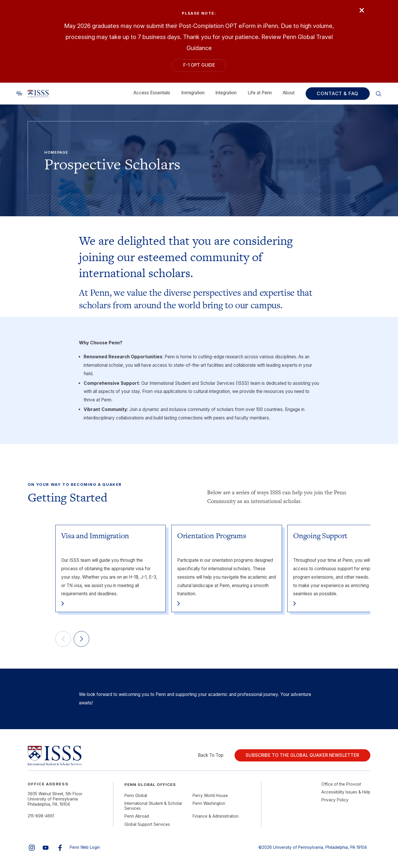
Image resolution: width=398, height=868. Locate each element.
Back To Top (211, 755)
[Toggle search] (19, 94)
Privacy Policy (335, 800)
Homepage (56, 152)
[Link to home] (38, 94)
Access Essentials (152, 93)
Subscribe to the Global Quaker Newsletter (302, 755)
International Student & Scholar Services (153, 806)
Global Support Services (147, 824)
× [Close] (362, 10)
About (289, 93)
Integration (226, 93)
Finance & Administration (216, 816)
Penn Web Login (85, 847)
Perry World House (210, 796)
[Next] (82, 639)
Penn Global (136, 796)
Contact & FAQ (338, 94)
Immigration (193, 93)
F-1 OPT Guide (199, 65)
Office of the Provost (341, 784)
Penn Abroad (137, 816)
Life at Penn (260, 93)
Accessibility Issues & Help (346, 792)
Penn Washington (209, 803)
